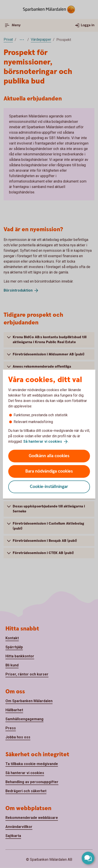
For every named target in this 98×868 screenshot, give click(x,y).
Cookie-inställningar (49, 487)
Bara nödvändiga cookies (49, 471)
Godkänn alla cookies (49, 456)
